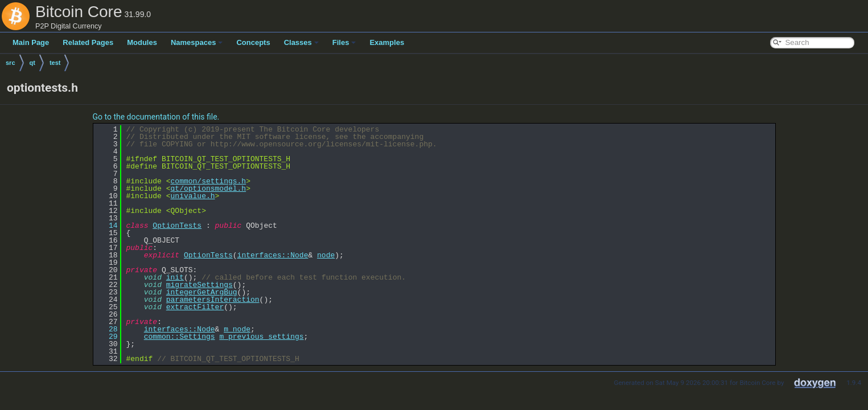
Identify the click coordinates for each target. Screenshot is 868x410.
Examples (387, 42)
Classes (301, 42)
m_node (237, 329)
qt (32, 63)
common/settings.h (209, 181)
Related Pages (88, 42)
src (11, 63)
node (326, 255)
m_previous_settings (261, 337)
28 (107, 329)
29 (107, 337)
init (175, 277)
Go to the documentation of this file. (156, 117)
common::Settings (180, 337)
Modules (142, 42)
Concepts (253, 42)
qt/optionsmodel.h (209, 188)
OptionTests (177, 225)
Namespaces (197, 42)
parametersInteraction (213, 300)
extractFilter (195, 307)
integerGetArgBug (202, 292)
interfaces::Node (273, 255)
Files (344, 42)
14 (107, 225)
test (55, 63)
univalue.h (193, 196)
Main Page (31, 42)
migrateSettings (199, 285)
